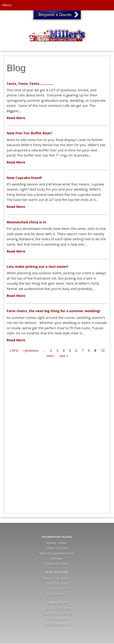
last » (64, 356)
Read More (16, 118)
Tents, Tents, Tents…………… (30, 83)
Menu (7, 5)
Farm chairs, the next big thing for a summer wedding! (53, 311)
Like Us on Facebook (57, 625)
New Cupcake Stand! (24, 178)
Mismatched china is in (26, 222)
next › (51, 356)
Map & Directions (57, 594)
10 (103, 350)
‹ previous (31, 350)
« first (14, 350)
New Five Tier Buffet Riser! (29, 133)
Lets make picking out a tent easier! (37, 266)
